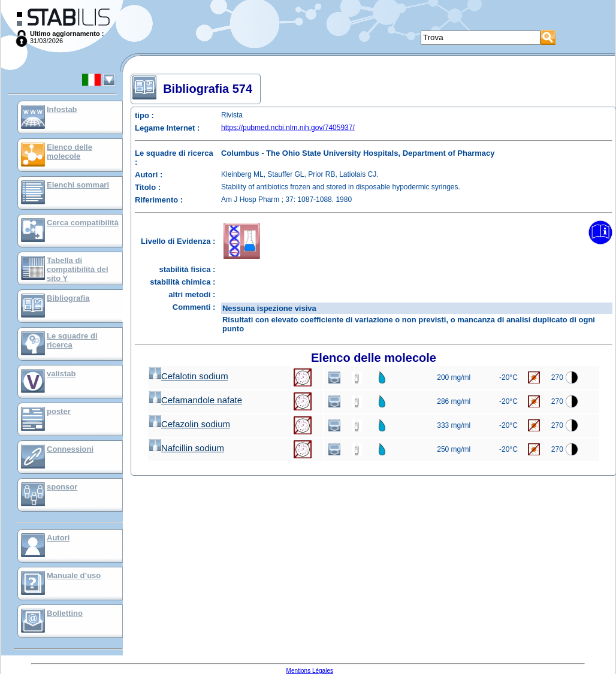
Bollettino (65, 613)
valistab (61, 374)
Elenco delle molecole (70, 152)
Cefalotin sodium (189, 376)
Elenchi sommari (78, 185)
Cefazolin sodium (190, 424)
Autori (58, 538)
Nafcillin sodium (187, 448)
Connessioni (70, 449)
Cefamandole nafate (196, 400)
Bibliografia (68, 298)
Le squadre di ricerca (72, 340)
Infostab (62, 109)
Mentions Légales (310, 671)
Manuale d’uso (74, 575)
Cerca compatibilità (83, 223)
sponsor (62, 487)
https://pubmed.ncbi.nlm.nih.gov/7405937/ (288, 128)
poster (59, 411)
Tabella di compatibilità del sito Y (78, 269)
